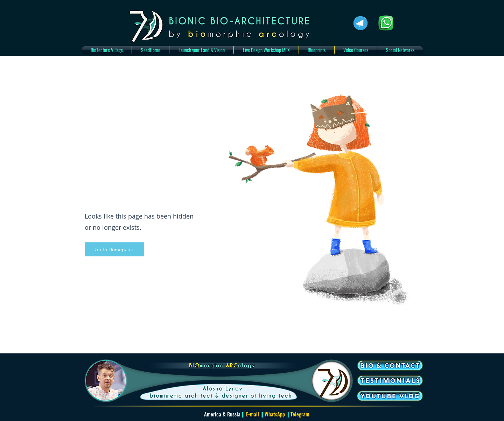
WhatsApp (275, 414)
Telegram (300, 414)
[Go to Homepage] (114, 249)
